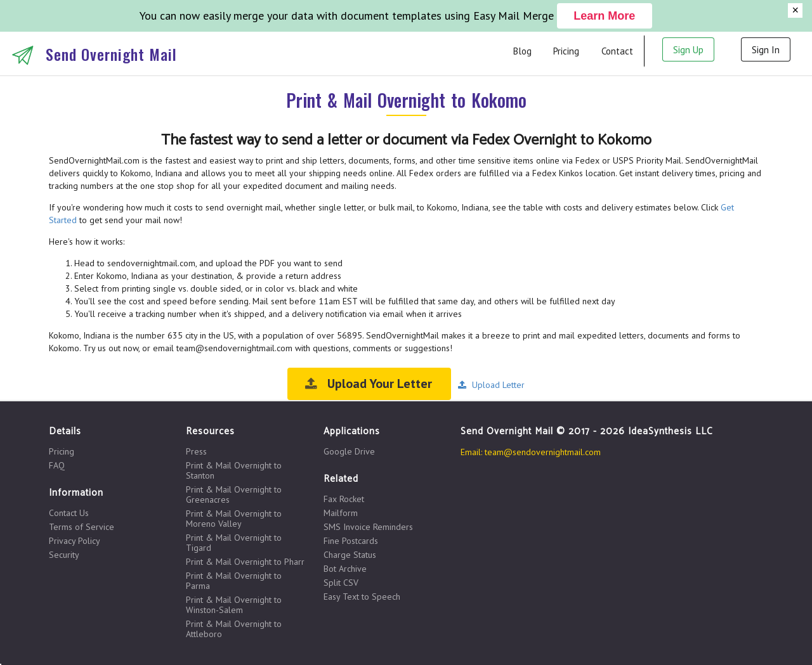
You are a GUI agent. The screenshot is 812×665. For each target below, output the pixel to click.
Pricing (566, 51)
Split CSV (341, 583)
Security (64, 554)
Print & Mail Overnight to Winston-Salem (234, 605)
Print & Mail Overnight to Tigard (234, 543)
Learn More (604, 16)
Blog (522, 51)
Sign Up (688, 50)
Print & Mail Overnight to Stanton (234, 470)
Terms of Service (82, 527)
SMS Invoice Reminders (368, 527)
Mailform (341, 513)
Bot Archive (345, 569)
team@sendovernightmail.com (543, 452)
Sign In (766, 50)
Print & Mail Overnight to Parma (234, 581)
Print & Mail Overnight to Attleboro (234, 629)
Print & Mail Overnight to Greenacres (234, 494)
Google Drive (349, 451)
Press (196, 452)
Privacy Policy (75, 541)
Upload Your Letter (368, 384)
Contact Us (69, 513)
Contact (617, 51)
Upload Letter (491, 385)
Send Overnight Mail (111, 54)
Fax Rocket (344, 499)
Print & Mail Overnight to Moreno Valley (234, 519)
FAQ (57, 465)
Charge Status (350, 555)
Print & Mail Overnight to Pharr (245, 562)
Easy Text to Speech (362, 596)
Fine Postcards (351, 541)
